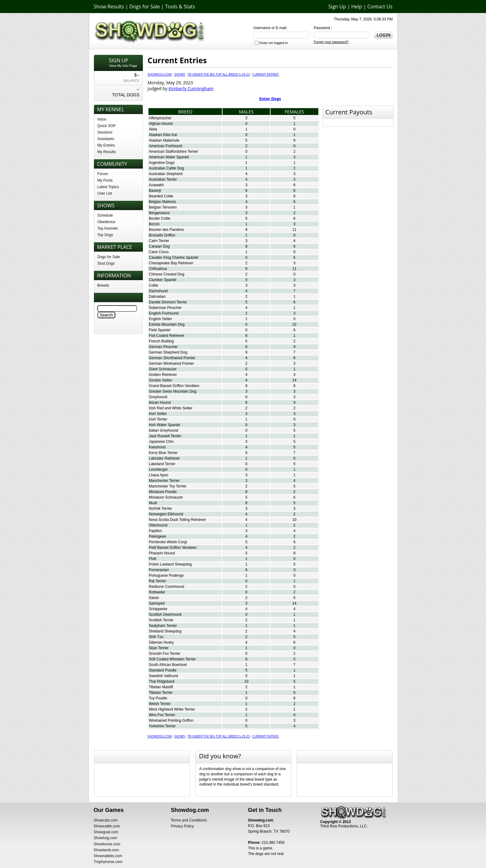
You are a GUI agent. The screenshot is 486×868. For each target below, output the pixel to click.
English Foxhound (164, 313)
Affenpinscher (160, 118)
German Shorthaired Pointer (172, 358)
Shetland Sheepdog (165, 631)
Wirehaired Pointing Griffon (171, 720)
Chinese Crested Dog (167, 274)
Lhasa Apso (159, 475)
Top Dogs (105, 235)
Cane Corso (159, 252)
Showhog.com (105, 838)
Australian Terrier (163, 179)
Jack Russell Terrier (165, 436)
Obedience (106, 222)
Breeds (103, 285)
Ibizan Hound (160, 403)
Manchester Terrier (164, 481)
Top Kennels (108, 228)
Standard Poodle (163, 670)
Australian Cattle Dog (166, 168)
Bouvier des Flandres (166, 230)
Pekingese (157, 536)
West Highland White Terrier (172, 709)
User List (105, 193)
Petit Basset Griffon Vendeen (173, 548)
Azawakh (156, 185)
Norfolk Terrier (160, 509)
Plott (152, 559)
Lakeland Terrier (162, 464)
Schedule (105, 215)
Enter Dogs (270, 99)
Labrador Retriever (164, 458)
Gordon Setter (160, 380)
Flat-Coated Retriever (167, 336)
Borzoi (154, 224)
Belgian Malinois (162, 202)
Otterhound (158, 525)
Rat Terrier (157, 581)
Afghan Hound (161, 124)
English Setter (160, 319)
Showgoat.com (106, 832)
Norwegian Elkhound (166, 514)
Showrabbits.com (108, 856)
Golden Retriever (163, 375)
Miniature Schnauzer (166, 497)
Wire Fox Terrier (162, 715)
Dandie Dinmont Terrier (168, 302)
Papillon (155, 531)
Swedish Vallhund (163, 676)
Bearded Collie (161, 196)
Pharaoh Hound (162, 553)
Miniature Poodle (163, 492)
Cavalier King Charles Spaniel (173, 258)
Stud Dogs (106, 263)
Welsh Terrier (160, 704)
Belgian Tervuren (163, 207)
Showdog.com (160, 74)
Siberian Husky (161, 642)
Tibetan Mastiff (161, 687)
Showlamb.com (106, 850)
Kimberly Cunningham (191, 88)
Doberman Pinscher (165, 308)
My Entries (106, 145)
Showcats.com (106, 820)
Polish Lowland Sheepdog (170, 564)
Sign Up (337, 7)
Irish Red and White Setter (171, 408)
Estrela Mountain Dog (167, 324)
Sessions (105, 132)
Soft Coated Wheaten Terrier (172, 659)
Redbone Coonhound (166, 587)
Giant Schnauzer (163, 369)
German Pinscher (163, 347)
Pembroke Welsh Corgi (168, 542)
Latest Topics (108, 187)
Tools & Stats (180, 7)
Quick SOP (106, 126)
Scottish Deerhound (165, 615)
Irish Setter (158, 414)
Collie (153, 285)
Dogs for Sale (145, 7)
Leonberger (158, 469)
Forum (103, 174)
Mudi (153, 503)
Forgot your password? (331, 42)
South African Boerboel (168, 665)
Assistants (106, 139)
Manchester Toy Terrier (168, 486)
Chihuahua (158, 269)
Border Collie (159, 218)
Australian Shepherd (166, 174)
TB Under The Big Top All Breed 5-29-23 (219, 74)
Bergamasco (159, 213)
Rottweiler (157, 592)
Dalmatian (157, 297)
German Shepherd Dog (168, 352)
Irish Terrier (158, 419)
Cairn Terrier (159, 241)
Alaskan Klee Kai (163, 135)
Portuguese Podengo (166, 575)
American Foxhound (165, 146)
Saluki (154, 598)
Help (357, 7)
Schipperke (158, 609)
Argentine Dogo (162, 163)
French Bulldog (161, 341)
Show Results (109, 7)
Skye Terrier (159, 648)
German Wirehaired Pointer (171, 364)
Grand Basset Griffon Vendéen (174, 386)
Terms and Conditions (189, 820)
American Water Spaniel (169, 157)
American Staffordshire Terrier (173, 152)
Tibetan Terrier (161, 693)
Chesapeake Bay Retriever (171, 263)
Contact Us (380, 7)
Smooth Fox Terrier (165, 654)
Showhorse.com (107, 844)
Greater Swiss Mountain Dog (172, 391)
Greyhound (158, 397)
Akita (153, 129)
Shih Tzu (156, 637)
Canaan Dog (159, 246)
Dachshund (158, 291)
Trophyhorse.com (108, 862)
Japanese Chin (161, 442)
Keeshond (157, 447)
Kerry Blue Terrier (163, 453)
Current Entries (266, 74)
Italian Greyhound (163, 430)
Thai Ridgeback (162, 681)
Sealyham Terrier (163, 626)
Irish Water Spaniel (164, 425)
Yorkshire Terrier (162, 726)
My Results (106, 152)
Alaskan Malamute (164, 140)
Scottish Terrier (161, 620)
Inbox (102, 119)
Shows (180, 74)
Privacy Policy (182, 826)
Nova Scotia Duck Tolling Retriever (177, 520)
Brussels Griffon (162, 235)
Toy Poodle (158, 698)
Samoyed (157, 603)
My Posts (105, 180)
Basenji (155, 191)
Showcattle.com (107, 826)
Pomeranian (159, 570)
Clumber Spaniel (163, 280)
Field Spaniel (159, 330)
